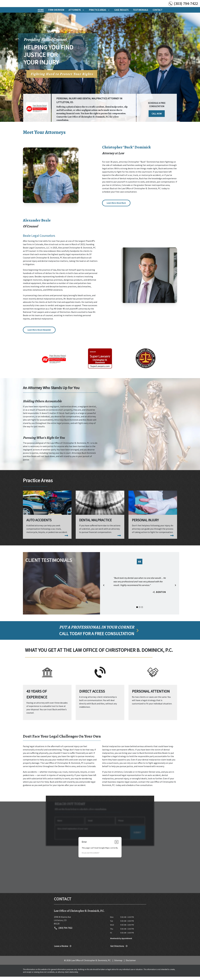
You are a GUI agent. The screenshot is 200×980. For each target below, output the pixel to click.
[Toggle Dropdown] (83, 13)
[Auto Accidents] (47, 518)
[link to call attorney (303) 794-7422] (183, 5)
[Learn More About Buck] (116, 206)
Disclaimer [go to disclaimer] (131, 964)
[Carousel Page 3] (142, 610)
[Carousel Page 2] (140, 610)
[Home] (41, 13)
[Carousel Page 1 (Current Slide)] (137, 610)
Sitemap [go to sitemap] (118, 964)
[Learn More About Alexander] (39, 333)
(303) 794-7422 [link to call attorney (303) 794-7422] (63, 931)
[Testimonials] (141, 13)
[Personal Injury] (153, 518)
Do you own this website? (91, 856)
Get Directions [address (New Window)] (119, 949)
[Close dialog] (117, 845)
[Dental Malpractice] (100, 518)
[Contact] (157, 13)
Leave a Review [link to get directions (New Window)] (63, 949)
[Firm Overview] (56, 13)
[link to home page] (19, 5)
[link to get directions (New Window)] (80, 924)
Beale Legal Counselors (39, 239)
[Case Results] (121, 13)
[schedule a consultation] (100, 634)
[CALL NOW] (157, 116)
